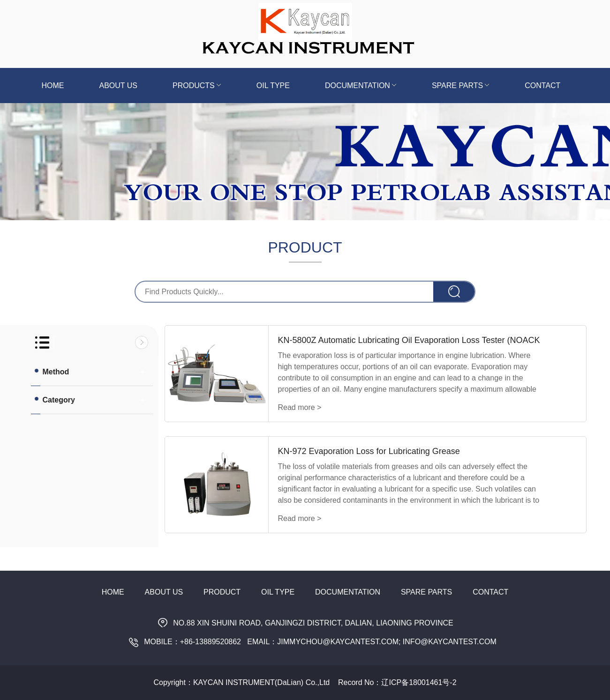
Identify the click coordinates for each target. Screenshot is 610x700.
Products (197, 86)
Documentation (361, 86)
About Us (164, 592)
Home (53, 86)
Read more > (300, 407)
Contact (542, 86)
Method (51, 372)
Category (54, 400)
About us (119, 86)
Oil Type (273, 86)
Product (222, 592)
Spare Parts (461, 86)
